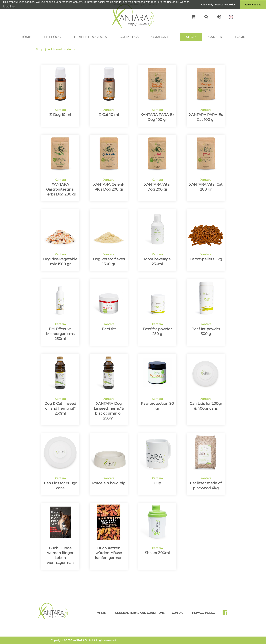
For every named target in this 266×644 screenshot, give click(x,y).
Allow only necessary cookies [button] (218, 5)
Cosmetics (129, 37)
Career (215, 37)
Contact (178, 613)
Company (160, 37)
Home (26, 37)
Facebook (226, 614)
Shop (191, 37)
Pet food (53, 37)
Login (240, 37)
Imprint (102, 613)
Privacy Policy (204, 613)
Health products (90, 37)
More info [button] (9, 7)
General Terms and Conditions (140, 613)
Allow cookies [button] (253, 5)
